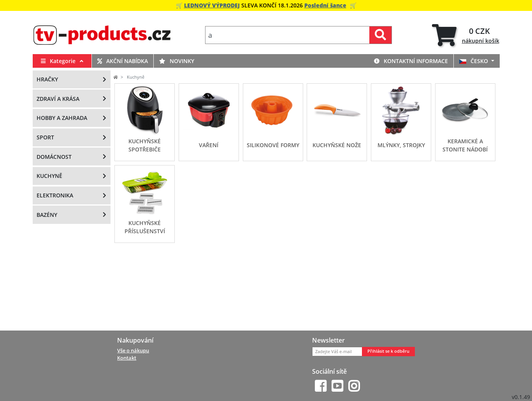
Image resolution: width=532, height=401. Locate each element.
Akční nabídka (123, 61)
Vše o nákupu (133, 350)
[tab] (466, 35)
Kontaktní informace (411, 61)
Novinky (177, 61)
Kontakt (127, 358)
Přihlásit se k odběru (388, 351)
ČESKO (474, 61)
